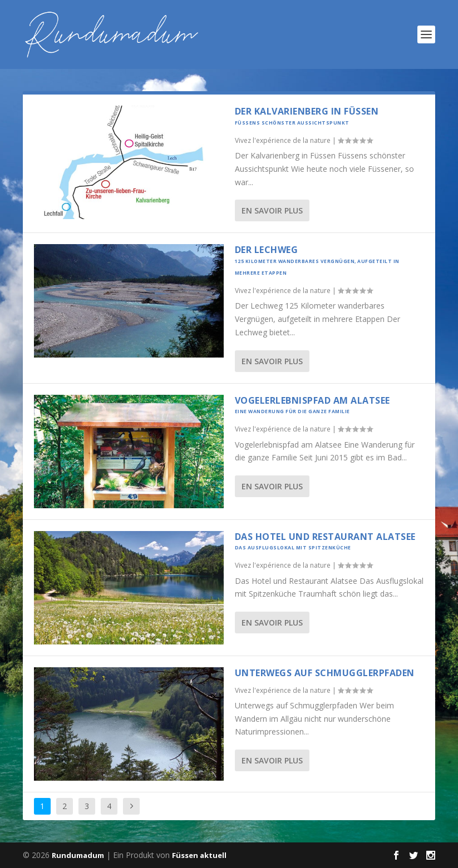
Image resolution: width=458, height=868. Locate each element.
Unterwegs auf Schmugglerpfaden (325, 673)
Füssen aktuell (199, 855)
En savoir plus (272, 210)
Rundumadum (78, 855)
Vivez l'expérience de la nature (283, 140)
